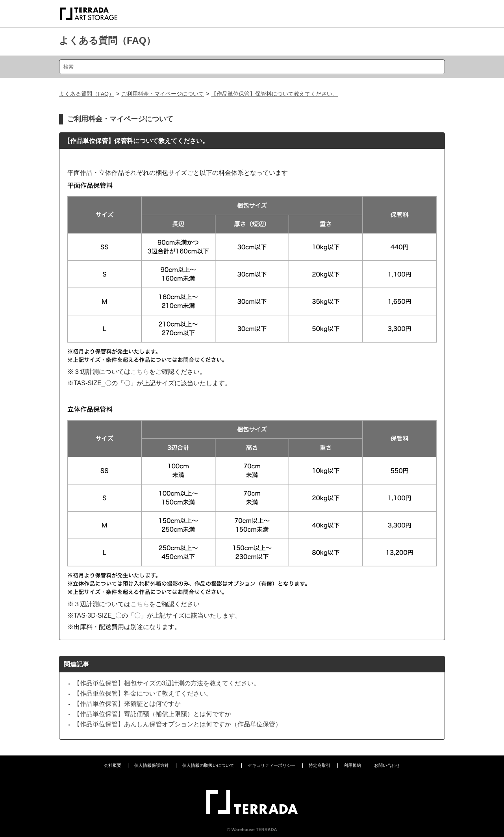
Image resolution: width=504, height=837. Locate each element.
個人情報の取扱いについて (208, 765)
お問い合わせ (387, 765)
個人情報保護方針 (152, 765)
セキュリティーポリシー (271, 765)
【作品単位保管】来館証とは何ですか (127, 704)
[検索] (252, 67)
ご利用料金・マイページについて (163, 94)
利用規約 (352, 765)
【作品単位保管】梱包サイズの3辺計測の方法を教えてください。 (167, 683)
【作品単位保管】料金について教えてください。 (143, 693)
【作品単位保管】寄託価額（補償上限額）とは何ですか (152, 714)
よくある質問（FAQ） (107, 40)
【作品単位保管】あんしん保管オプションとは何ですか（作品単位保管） (178, 724)
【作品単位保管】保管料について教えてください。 (274, 94)
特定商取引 (320, 765)
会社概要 (113, 765)
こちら (140, 372)
